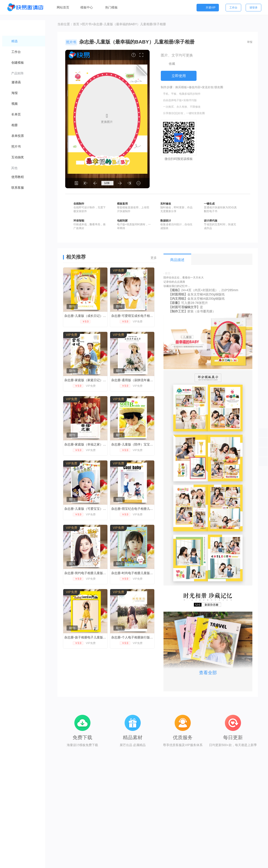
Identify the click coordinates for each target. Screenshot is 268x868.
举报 (250, 42)
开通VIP (208, 8)
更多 (154, 258)
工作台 (233, 8)
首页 (76, 24)
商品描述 (177, 260)
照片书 (87, 24)
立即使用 (179, 76)
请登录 (253, 8)
